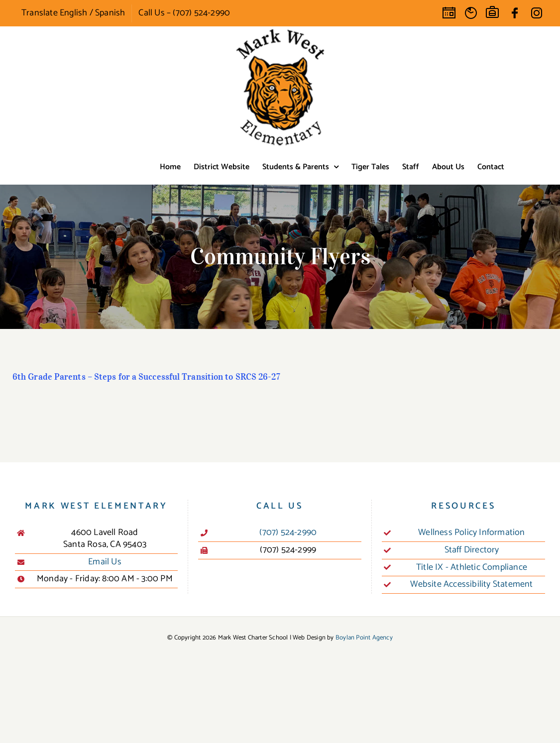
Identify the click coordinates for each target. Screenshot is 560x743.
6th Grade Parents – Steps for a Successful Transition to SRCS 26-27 (146, 377)
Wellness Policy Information (471, 533)
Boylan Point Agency (364, 638)
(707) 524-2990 (288, 533)
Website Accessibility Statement (471, 585)
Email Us (105, 562)
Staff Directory (472, 550)
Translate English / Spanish (73, 13)
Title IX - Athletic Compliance (472, 568)
